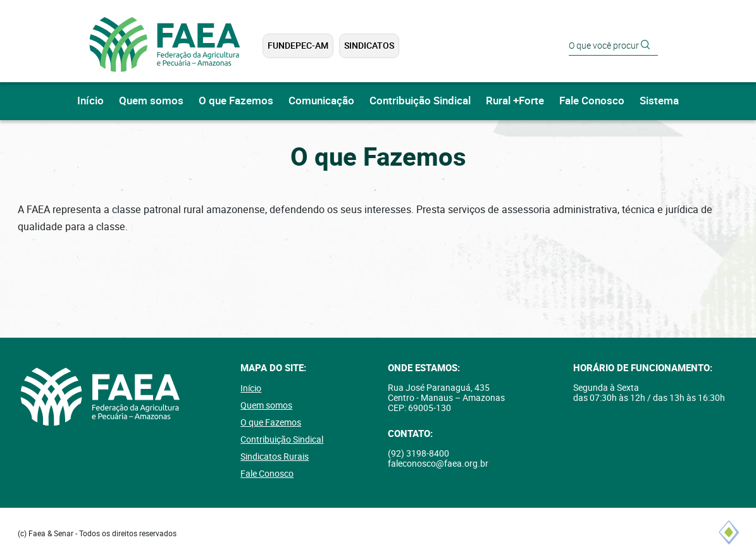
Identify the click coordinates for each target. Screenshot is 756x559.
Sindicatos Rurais (275, 457)
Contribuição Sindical (420, 101)
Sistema (659, 101)
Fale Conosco (592, 101)
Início (90, 101)
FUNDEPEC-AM (298, 46)
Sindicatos (369, 46)
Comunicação (321, 101)
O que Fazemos (236, 101)
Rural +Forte (515, 101)
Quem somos (151, 101)
